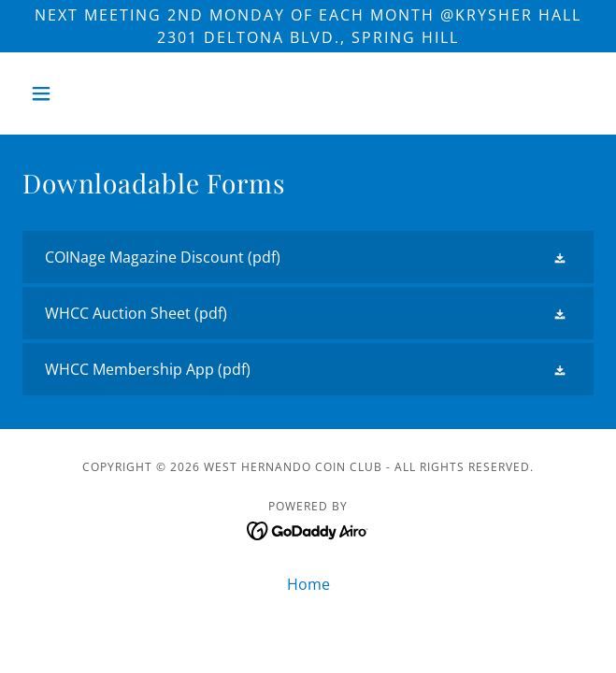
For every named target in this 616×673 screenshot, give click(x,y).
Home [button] (308, 584)
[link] (308, 257)
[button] (65, 93)
